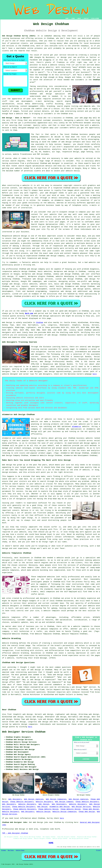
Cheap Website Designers (22, 802)
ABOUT (79, 18)
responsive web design (60, 291)
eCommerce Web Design (60, 807)
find (9, 714)
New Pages (11, 850)
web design (68, 279)
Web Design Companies (56, 799)
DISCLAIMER (95, 18)
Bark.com (29, 313)
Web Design (7, 323)
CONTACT (86, 18)
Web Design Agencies (34, 799)
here (95, 374)
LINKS (73, 18)
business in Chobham (63, 118)
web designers (54, 227)
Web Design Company (64, 802)
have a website (16, 114)
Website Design (43, 812)
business (72, 262)
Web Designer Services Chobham (24, 732)
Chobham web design (28, 269)
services (39, 337)
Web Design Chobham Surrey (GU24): (19, 36)
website (35, 262)
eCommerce (76, 427)
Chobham (96, 80)
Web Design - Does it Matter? (16, 118)
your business (22, 232)
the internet (74, 46)
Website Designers (44, 802)
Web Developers (59, 804)
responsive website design (15, 271)
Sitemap (3, 850)
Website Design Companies (65, 812)
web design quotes (82, 289)
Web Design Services (81, 807)
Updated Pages (20, 850)
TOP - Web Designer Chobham (15, 833)
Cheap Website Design (48, 809)
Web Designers (15, 799)
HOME (67, 18)
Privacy (99, 850)
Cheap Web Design (91, 809)
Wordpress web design (64, 271)
